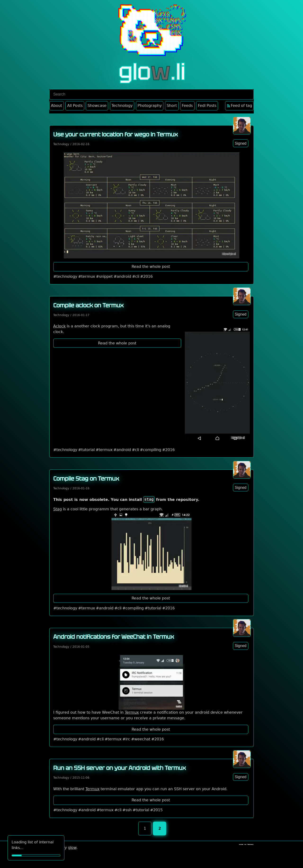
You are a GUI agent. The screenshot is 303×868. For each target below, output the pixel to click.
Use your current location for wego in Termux (116, 134)
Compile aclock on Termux (88, 305)
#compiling (151, 450)
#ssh (127, 810)
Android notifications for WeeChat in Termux (114, 637)
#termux (87, 276)
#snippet (104, 276)
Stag (58, 509)
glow (72, 848)
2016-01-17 (81, 315)
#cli (136, 276)
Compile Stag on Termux (86, 479)
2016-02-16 (81, 144)
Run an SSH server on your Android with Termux (120, 768)
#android (122, 276)
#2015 (156, 810)
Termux (132, 712)
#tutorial (86, 450)
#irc (126, 739)
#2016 (146, 276)
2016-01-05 (81, 647)
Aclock (59, 326)
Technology (61, 144)
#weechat (141, 739)
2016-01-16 (81, 488)
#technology (65, 276)
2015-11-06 (81, 778)
